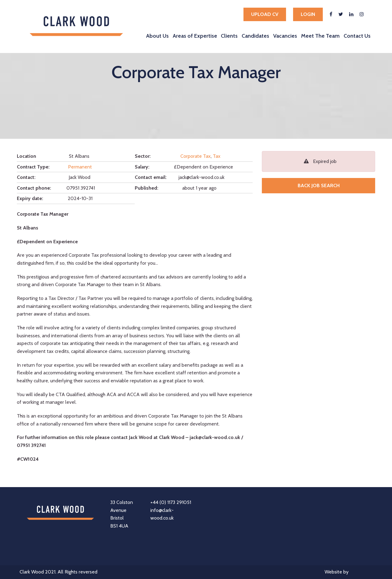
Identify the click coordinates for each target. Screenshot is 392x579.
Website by (349, 572)
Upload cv (265, 14)
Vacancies (285, 36)
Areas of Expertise (195, 36)
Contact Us (357, 36)
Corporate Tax (196, 156)
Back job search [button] (319, 185)
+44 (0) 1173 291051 (171, 502)
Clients (229, 36)
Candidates (255, 36)
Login (308, 14)
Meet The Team (320, 36)
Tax (217, 156)
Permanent (80, 167)
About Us (157, 36)
